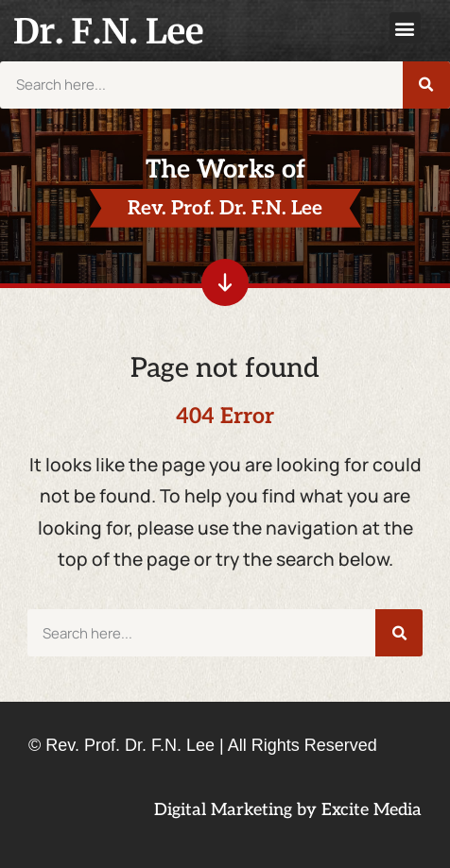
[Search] (426, 85)
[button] (405, 28)
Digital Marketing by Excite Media (288, 810)
